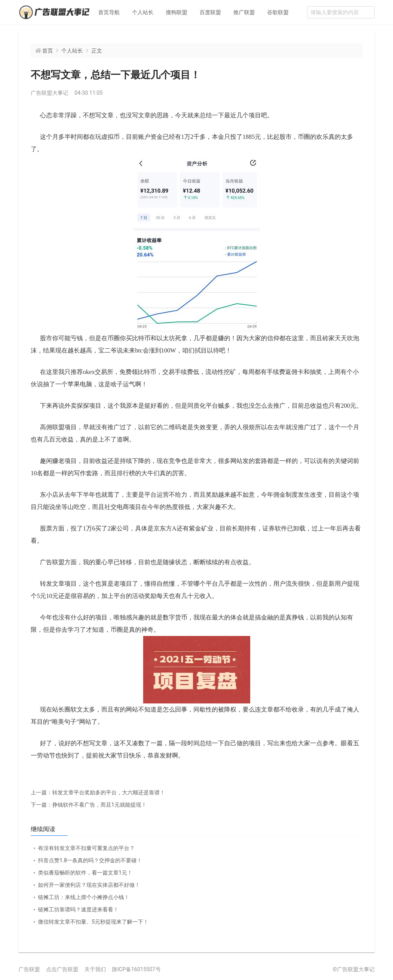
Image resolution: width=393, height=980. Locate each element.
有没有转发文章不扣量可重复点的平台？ (86, 848)
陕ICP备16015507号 (136, 969)
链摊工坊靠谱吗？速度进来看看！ (78, 909)
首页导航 (109, 12)
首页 (48, 51)
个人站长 (143, 12)
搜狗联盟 (177, 12)
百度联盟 (210, 12)
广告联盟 (29, 969)
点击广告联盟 (62, 969)
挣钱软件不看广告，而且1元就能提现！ (89, 805)
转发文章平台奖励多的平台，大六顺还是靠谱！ (98, 792)
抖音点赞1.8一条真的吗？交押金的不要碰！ (90, 860)
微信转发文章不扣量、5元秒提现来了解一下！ (93, 922)
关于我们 (95, 969)
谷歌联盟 (278, 12)
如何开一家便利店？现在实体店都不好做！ (89, 885)
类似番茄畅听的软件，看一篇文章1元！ (85, 873)
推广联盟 (244, 12)
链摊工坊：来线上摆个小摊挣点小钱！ (84, 897)
